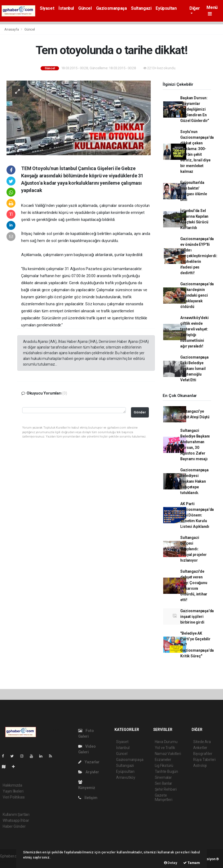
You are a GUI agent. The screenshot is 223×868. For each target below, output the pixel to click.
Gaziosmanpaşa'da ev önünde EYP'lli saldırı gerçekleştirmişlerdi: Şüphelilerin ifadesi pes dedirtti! (199, 256)
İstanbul (66, 8)
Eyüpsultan (166, 8)
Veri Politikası (14, 797)
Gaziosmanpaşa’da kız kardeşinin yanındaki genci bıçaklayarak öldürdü (197, 295)
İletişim (88, 798)
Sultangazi (141, 8)
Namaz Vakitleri (168, 754)
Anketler (200, 748)
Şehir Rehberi (166, 789)
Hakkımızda (12, 785)
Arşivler (89, 772)
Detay (171, 863)
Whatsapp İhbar (16, 820)
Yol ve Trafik (165, 748)
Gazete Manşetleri (164, 797)
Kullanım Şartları (16, 814)
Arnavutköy (126, 777)
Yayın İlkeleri (13, 791)
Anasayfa (12, 29)
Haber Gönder (14, 826)
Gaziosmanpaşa (111, 8)
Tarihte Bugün (167, 771)
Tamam (192, 863)
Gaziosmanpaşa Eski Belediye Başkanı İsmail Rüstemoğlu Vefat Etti (194, 369)
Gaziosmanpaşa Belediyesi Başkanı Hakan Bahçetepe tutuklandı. (194, 481)
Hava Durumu (166, 742)
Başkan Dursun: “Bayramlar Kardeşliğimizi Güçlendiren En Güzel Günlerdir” (195, 109)
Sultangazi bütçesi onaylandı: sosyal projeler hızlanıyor (193, 549)
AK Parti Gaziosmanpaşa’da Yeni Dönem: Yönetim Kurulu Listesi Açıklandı (197, 515)
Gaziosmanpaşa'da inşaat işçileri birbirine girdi (197, 617)
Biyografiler (203, 754)
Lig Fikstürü (164, 766)
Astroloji (200, 766)
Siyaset (47, 8)
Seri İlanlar (164, 783)
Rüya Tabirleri (204, 760)
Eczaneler (163, 760)
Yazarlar (89, 762)
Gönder (140, 412)
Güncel (85, 8)
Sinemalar (163, 777)
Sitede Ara (202, 742)
